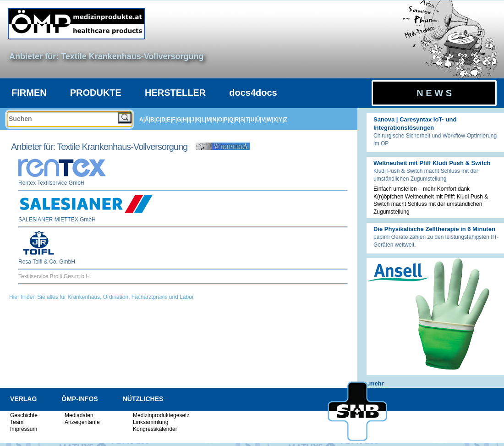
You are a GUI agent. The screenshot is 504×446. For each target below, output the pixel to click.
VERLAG (23, 399)
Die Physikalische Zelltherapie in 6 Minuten (434, 229)
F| (175, 120)
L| (204, 120)
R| (238, 120)
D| (164, 120)
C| (159, 120)
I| (190, 120)
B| (153, 120)
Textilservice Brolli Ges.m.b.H (54, 276)
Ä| (148, 120)
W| (270, 120)
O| (221, 120)
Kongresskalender (155, 429)
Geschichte (24, 415)
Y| (281, 120)
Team (17, 422)
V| (264, 120)
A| (142, 120)
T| (248, 120)
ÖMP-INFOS (79, 399)
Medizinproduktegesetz (161, 415)
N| (215, 120)
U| (253, 120)
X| (276, 120)
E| (169, 120)
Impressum (24, 429)
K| (199, 120)
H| (186, 120)
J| (194, 120)
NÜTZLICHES (143, 399)
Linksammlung (151, 422)
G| (180, 120)
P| (227, 120)
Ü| (259, 120)
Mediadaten (79, 415)
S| (243, 120)
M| (209, 120)
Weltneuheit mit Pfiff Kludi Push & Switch (432, 163)
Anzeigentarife (82, 422)
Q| (232, 120)
